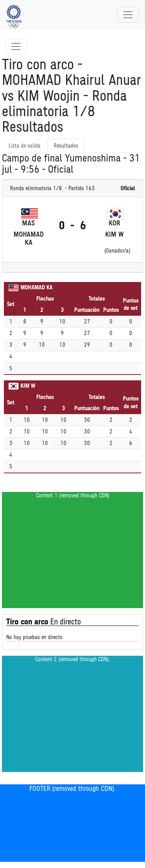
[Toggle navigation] (128, 15)
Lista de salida (25, 146)
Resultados (66, 146)
